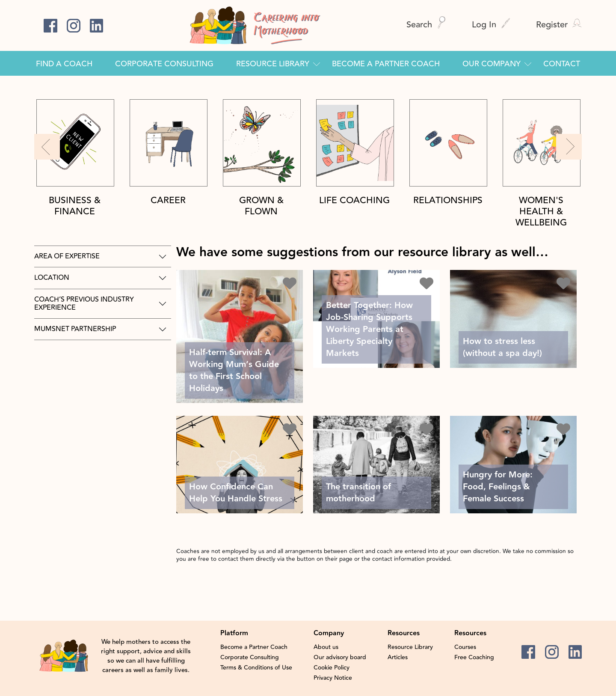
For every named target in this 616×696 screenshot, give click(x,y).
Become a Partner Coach (386, 64)
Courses (465, 647)
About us (326, 647)
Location (52, 278)
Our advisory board (340, 657)
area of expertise (67, 256)
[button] (47, 147)
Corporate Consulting (164, 64)
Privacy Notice (333, 678)
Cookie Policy (332, 668)
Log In (491, 25)
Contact (562, 64)
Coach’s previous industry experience (84, 304)
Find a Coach (64, 64)
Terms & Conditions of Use (256, 668)
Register (559, 25)
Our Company (492, 64)
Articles (398, 657)
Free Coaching (474, 657)
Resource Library (273, 64)
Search (426, 25)
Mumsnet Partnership (75, 329)
